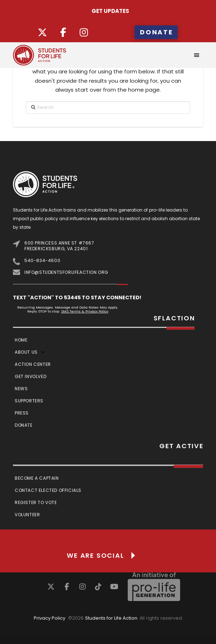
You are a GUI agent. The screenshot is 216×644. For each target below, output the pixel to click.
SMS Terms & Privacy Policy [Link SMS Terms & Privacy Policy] (85, 311)
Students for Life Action (111, 618)
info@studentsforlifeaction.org (66, 272)
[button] (197, 55)
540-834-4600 (42, 260)
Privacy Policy (50, 618)
